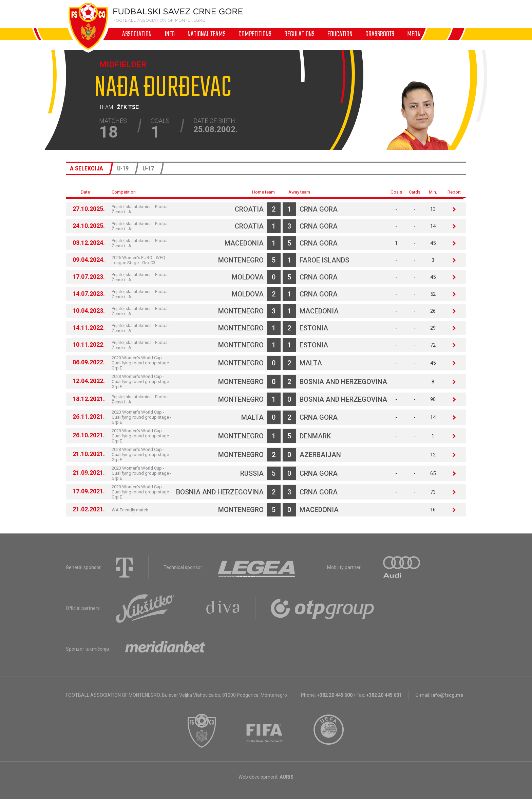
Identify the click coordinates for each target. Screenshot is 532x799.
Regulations (299, 34)
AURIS (287, 777)
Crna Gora (319, 209)
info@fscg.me (447, 695)
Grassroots (380, 34)
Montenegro (241, 260)
